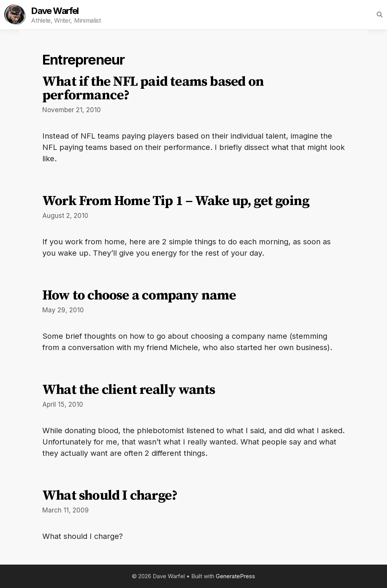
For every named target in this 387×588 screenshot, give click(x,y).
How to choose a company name (139, 296)
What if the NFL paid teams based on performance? (153, 89)
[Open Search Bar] (380, 15)
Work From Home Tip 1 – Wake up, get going (176, 201)
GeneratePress (235, 576)
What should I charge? (110, 496)
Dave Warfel (55, 11)
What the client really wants (129, 390)
